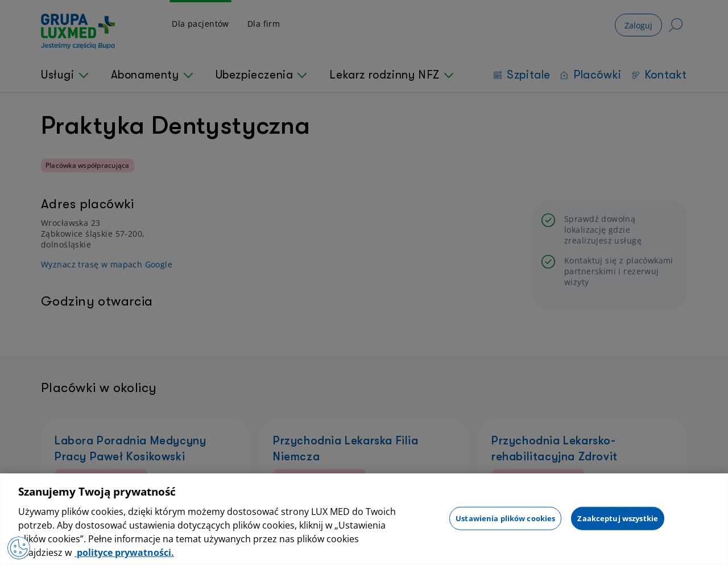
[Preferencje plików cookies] (19, 548)
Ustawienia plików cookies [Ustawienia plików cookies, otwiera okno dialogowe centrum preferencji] (505, 518)
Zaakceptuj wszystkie (618, 518)
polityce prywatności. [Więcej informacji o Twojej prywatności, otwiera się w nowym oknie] (124, 552)
